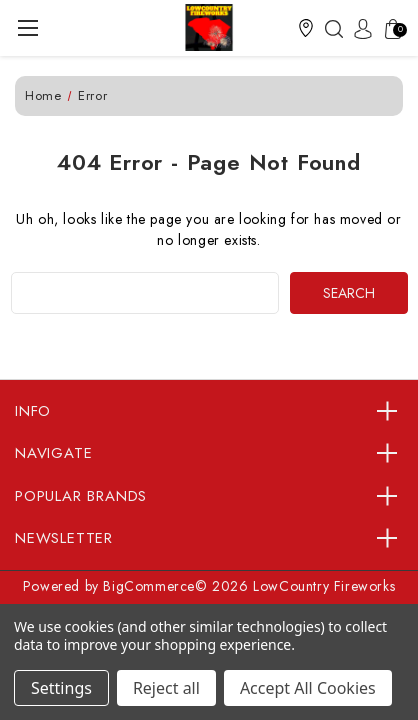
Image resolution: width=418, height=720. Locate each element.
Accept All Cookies (308, 688)
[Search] (329, 28)
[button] (306, 28)
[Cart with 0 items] (388, 28)
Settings (61, 688)
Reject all (166, 688)
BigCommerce (149, 586)
